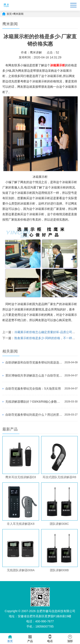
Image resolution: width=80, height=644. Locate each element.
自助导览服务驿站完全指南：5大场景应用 (33, 389)
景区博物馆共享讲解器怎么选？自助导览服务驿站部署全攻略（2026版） (34, 375)
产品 (30, 638)
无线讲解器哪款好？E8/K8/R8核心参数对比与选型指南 (34, 402)
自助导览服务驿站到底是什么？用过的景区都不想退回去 (34, 415)
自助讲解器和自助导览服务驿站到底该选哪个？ (34, 362)
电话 (50, 638)
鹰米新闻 (18, 14)
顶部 (70, 638)
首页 (9, 14)
